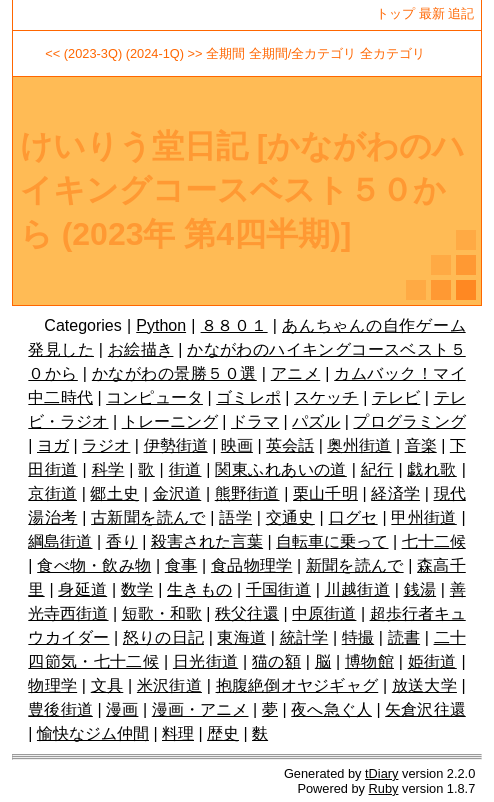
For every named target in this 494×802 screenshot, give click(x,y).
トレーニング (170, 421)
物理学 (52, 685)
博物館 (369, 661)
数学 (137, 589)
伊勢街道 (176, 445)
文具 (107, 685)
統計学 (304, 637)
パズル (316, 421)
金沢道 (177, 493)
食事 (181, 565)
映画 (237, 445)
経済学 (395, 493)
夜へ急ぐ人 (331, 709)
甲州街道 (423, 517)
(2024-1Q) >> (164, 53)
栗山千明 (325, 493)
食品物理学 (251, 565)
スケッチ (326, 397)
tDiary (381, 773)
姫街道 (432, 661)
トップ (395, 13)
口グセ (353, 517)
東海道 (241, 637)
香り (122, 541)
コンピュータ (154, 397)
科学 (108, 469)
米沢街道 (169, 685)
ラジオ (106, 445)
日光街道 (205, 661)
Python (161, 325)
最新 (432, 13)
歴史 (223, 733)
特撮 (358, 637)
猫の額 (276, 661)
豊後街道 (60, 709)
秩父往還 (247, 613)
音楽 (421, 445)
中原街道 (324, 613)
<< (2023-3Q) (83, 53)
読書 (404, 637)
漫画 (122, 709)
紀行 (377, 469)
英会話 (290, 445)
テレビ (396, 397)
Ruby (384, 788)
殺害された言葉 (207, 541)
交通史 (290, 517)
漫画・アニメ (200, 709)
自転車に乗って (332, 541)
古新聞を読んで (148, 517)
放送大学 (424, 685)
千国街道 (278, 589)
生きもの (199, 589)
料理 (178, 733)
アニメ (295, 373)
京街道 (52, 493)
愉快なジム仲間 (93, 733)
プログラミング (409, 421)
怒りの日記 (163, 637)
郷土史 (114, 493)
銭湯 (420, 589)
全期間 (225, 53)
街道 (185, 469)
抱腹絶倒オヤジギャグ (297, 685)
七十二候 (434, 541)
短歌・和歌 (162, 613)
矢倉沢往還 (425, 709)
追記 (461, 13)
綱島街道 (60, 541)
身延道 (82, 589)
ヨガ (53, 445)
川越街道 (357, 589)
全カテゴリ (392, 53)
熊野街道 (247, 493)
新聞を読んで (355, 565)
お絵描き (141, 349)
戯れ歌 (431, 469)
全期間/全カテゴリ (303, 53)
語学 (235, 517)
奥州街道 (359, 445)
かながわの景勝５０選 (174, 373)
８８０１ (234, 325)
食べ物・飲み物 (94, 565)
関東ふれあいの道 (280, 469)
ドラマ (255, 421)
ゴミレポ (248, 397)
